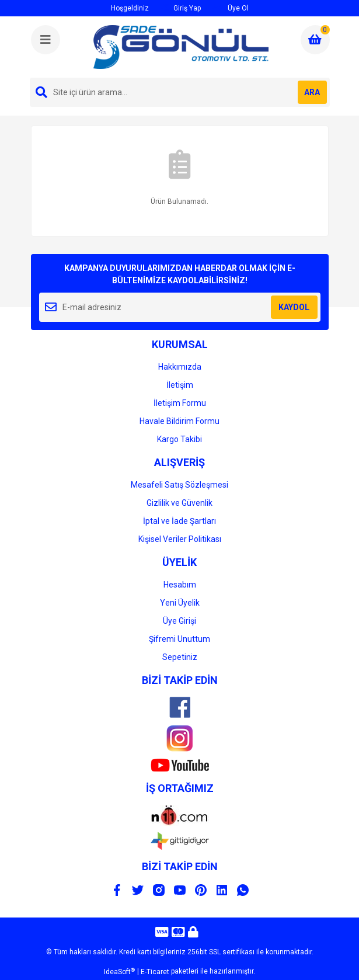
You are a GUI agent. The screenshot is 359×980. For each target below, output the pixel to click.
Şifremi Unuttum (179, 639)
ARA (312, 92)
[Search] (180, 92)
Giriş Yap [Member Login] (181, 8)
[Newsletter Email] (180, 307)
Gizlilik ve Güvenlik (179, 503)
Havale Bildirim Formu (179, 421)
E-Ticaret (155, 972)
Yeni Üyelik (180, 603)
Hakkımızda (180, 367)
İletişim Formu (180, 403)
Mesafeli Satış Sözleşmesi (179, 485)
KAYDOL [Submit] (294, 307)
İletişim (180, 385)
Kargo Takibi (179, 439)
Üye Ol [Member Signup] (231, 8)
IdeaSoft (119, 972)
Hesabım (180, 585)
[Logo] (181, 47)
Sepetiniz (180, 657)
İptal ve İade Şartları (179, 521)
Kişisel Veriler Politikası (180, 539)
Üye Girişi (179, 621)
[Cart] (315, 40)
